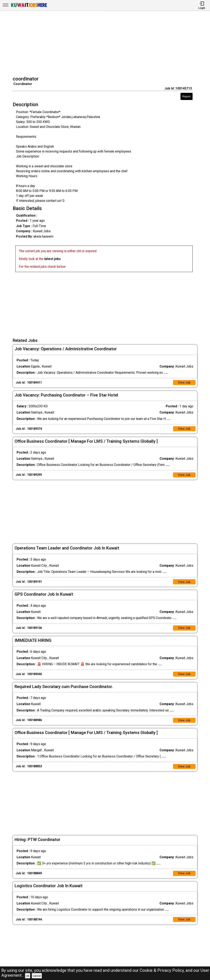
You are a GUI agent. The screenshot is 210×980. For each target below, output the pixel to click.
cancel (37, 976)
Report (186, 96)
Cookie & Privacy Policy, (163, 970)
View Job (184, 383)
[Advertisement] (106, 44)
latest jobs (52, 259)
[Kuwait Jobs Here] (29, 7)
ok (28, 976)
